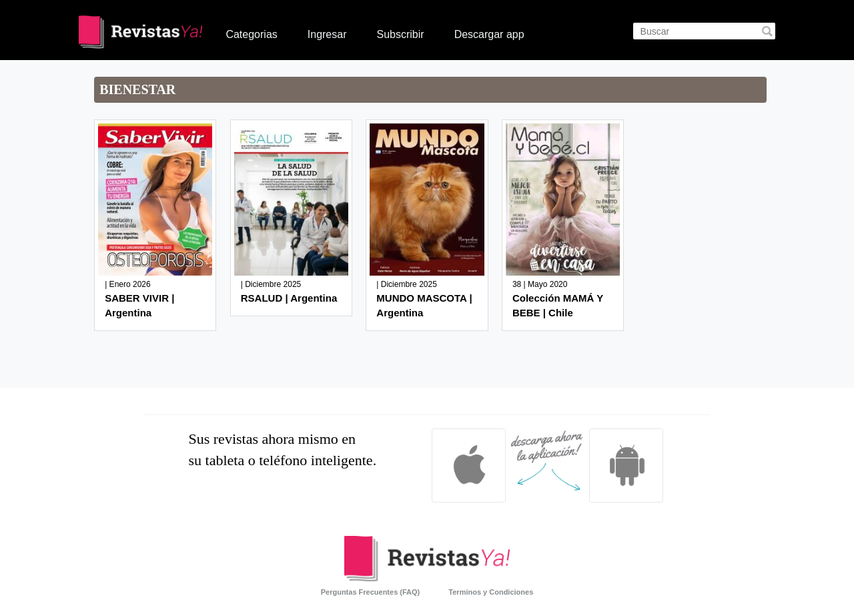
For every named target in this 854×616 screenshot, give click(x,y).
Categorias (251, 34)
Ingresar (327, 34)
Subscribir (400, 34)
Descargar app (489, 34)
